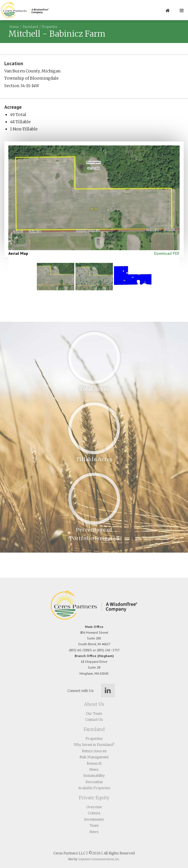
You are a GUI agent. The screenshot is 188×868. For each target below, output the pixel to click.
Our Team (94, 713)
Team (94, 825)
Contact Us (94, 720)
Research (94, 763)
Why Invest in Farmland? (94, 745)
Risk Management (94, 757)
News (94, 769)
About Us (94, 704)
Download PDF (167, 253)
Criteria (94, 813)
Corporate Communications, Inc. (99, 859)
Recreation (94, 782)
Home (14, 27)
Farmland (30, 27)
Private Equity (94, 798)
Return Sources (94, 751)
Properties (50, 27)
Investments (94, 819)
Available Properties (94, 788)
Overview (94, 807)
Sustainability (94, 776)
